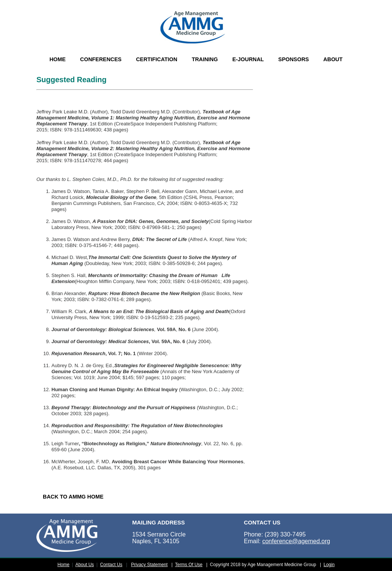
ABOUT (333, 59)
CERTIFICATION (157, 59)
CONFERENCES (101, 59)
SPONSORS (294, 59)
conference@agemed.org (296, 541)
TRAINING (205, 59)
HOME (58, 59)
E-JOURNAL (248, 59)
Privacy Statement (149, 565)
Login (329, 565)
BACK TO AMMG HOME (73, 497)
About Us (85, 565)
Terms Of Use (189, 565)
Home (63, 565)
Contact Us (111, 565)
